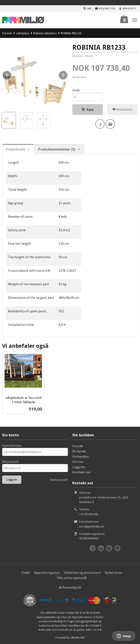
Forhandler (81, 456)
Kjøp (88, 109)
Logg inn (79, 467)
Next (68, 74)
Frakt (26, 573)
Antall (76, 90)
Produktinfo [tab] (15, 149)
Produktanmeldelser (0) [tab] (57, 149)
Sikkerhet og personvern (82, 573)
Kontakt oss (81, 472)
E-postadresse (12, 445)
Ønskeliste (122, 109)
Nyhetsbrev (113, 573)
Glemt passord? (59, 480)
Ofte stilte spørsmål (72, 578)
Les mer (97, 630)
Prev (12, 74)
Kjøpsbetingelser (47, 573)
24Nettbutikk (77, 638)
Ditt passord (10, 462)
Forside (7, 33)
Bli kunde (79, 451)
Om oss (78, 462)
